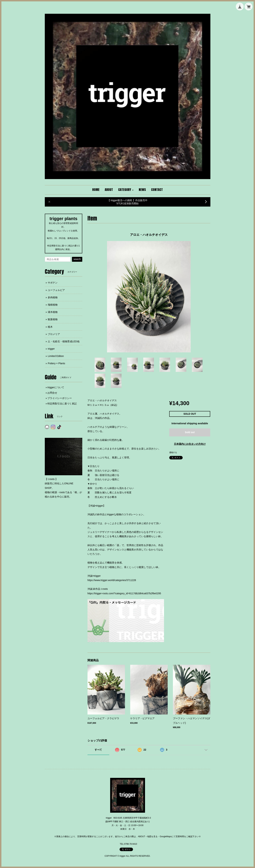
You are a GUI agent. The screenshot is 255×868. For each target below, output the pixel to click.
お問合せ (52, 393)
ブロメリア (54, 334)
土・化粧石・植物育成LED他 (64, 341)
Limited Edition (56, 356)
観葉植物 (53, 319)
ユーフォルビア (56, 290)
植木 (50, 327)
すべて (98, 750)
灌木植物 (53, 312)
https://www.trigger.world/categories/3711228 (112, 580)
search (77, 259)
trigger (51, 349)
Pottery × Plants (56, 363)
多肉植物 (53, 297)
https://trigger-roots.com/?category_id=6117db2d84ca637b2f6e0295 (124, 593)
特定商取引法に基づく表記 (62, 404)
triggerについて (56, 387)
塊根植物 (53, 305)
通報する (173, 452)
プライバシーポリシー (60, 398)
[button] (126, 190)
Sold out (190, 432)
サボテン (53, 283)
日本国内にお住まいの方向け (190, 444)
